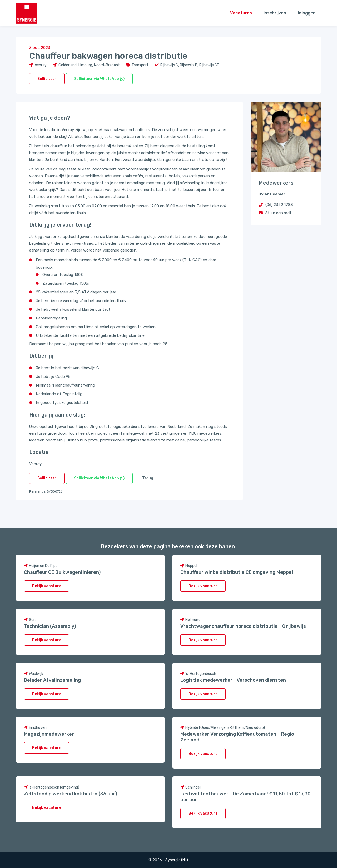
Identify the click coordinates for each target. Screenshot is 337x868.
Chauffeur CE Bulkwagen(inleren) (62, 572)
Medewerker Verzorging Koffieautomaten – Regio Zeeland (237, 737)
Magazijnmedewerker (49, 734)
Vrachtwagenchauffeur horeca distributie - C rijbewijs (243, 626)
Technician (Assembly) (50, 626)
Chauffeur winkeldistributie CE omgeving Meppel (237, 572)
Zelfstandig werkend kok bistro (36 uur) (70, 794)
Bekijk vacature (47, 586)
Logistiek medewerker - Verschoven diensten (233, 680)
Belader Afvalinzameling (52, 680)
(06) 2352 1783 (279, 205)
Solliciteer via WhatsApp (99, 79)
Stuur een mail (278, 213)
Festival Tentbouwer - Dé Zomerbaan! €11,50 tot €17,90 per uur (246, 797)
